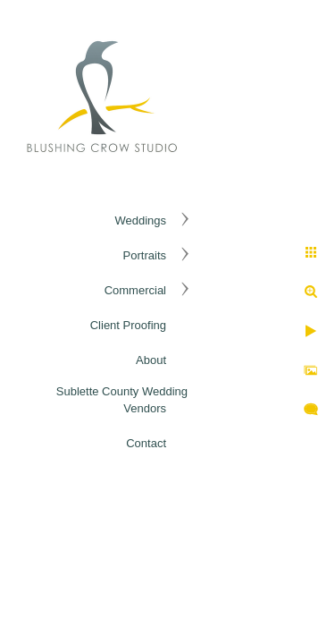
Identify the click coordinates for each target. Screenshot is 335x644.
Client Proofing (128, 325)
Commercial (135, 290)
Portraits (145, 255)
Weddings (140, 220)
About (151, 360)
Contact (146, 443)
